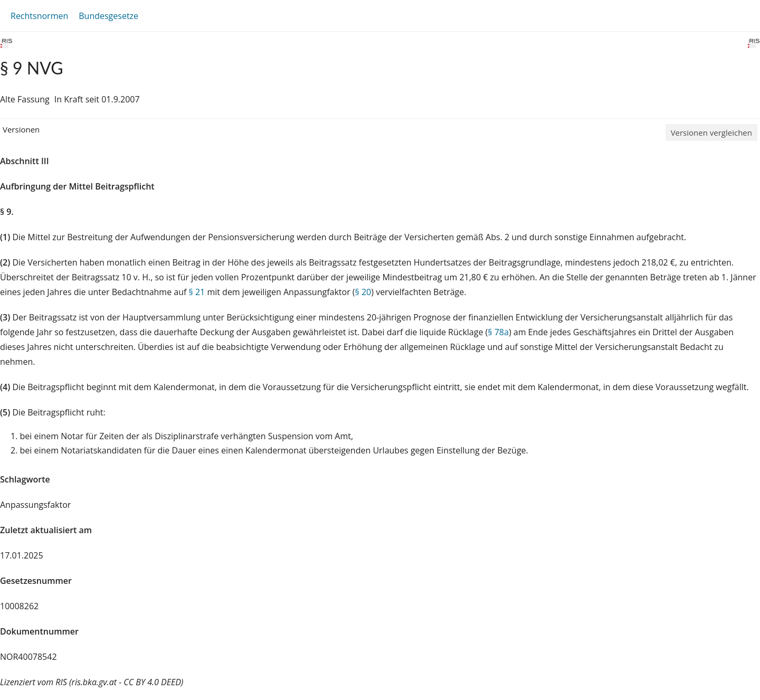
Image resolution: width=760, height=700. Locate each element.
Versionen (21, 129)
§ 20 (363, 292)
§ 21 (197, 292)
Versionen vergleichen (711, 133)
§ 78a (498, 332)
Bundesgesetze (108, 16)
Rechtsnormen (39, 16)
